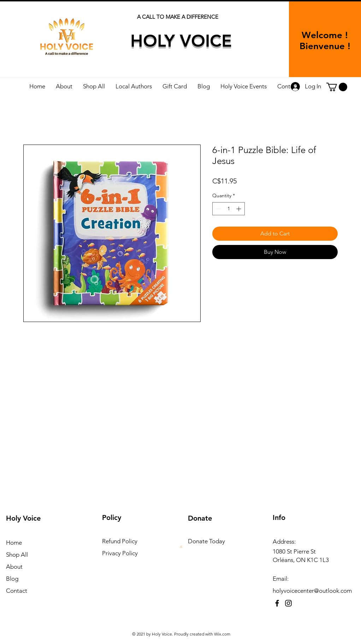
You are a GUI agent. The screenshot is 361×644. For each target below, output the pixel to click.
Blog (12, 579)
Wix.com (222, 634)
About (14, 567)
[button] (337, 87)
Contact (17, 591)
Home (14, 543)
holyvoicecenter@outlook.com (312, 591)
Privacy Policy (120, 553)
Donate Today (206, 541)
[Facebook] (277, 603)
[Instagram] (288, 603)
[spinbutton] (229, 209)
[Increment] (239, 209)
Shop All (17, 555)
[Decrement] (218, 209)
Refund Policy (120, 541)
